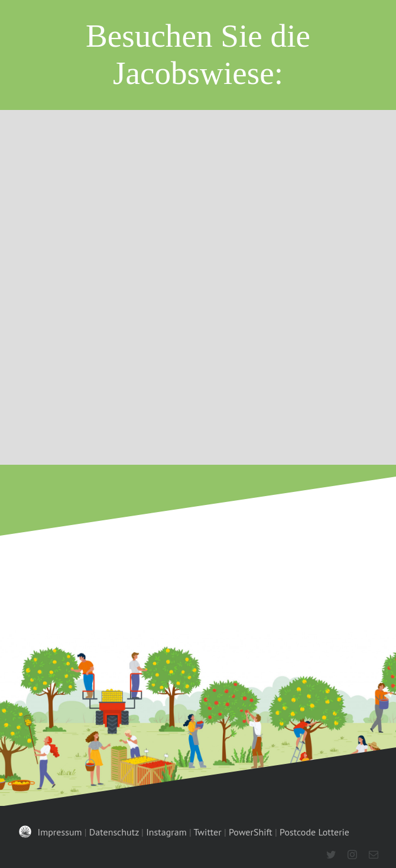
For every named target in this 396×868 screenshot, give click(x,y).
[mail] (374, 854)
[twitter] (331, 854)
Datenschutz (114, 832)
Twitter (208, 832)
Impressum (60, 832)
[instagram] (352, 854)
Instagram (166, 832)
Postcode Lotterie (314, 832)
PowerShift (251, 832)
